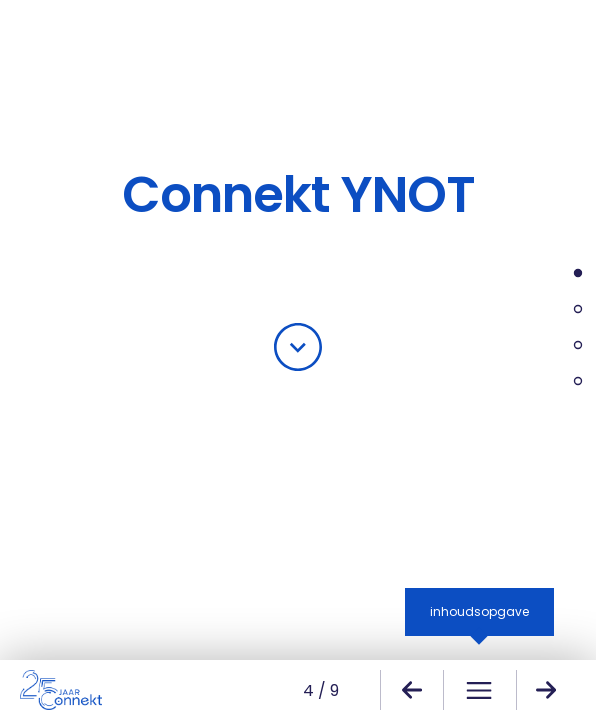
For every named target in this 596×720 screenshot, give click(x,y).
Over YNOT (569, 276)
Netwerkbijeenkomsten (569, 347)
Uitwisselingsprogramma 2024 (569, 312)
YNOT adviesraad (569, 384)
